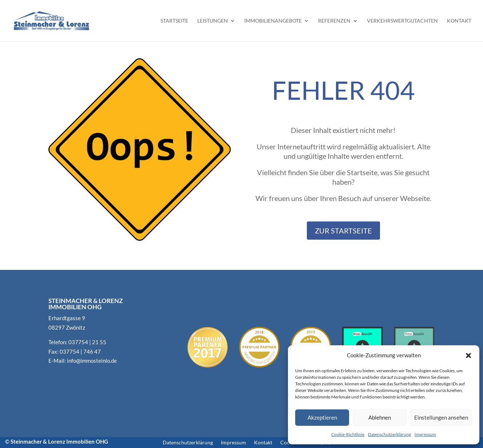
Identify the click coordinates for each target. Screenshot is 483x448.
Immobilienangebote (273, 21)
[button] (468, 355)
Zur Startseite (343, 231)
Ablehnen (380, 417)
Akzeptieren (322, 417)
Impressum (425, 434)
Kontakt (459, 21)
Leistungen (213, 21)
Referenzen (334, 21)
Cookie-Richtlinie (348, 434)
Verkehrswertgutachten (402, 21)
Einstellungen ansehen (441, 417)
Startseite (174, 21)
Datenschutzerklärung (389, 434)
